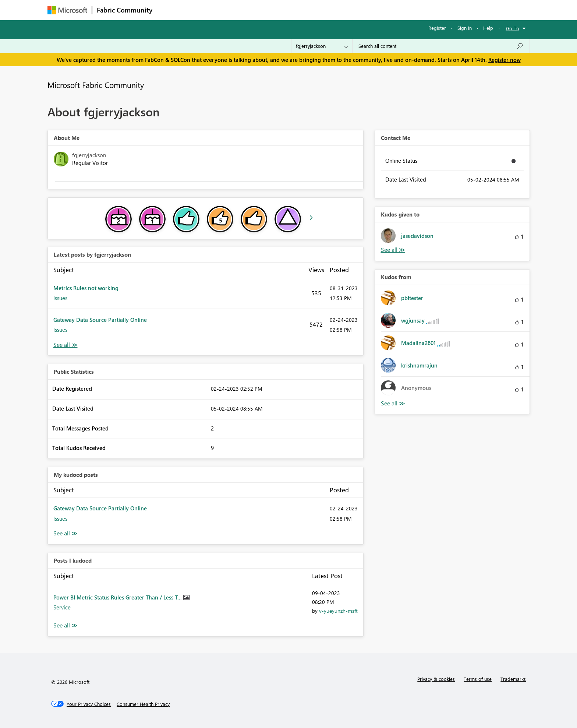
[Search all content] (441, 46)
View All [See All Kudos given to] (393, 250)
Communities (264, 10)
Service (62, 607)
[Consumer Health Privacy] (143, 704)
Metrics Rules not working (86, 288)
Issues (60, 298)
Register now (505, 60)
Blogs (297, 10)
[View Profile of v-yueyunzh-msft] (338, 611)
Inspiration (201, 10)
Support (357, 10)
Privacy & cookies (436, 679)
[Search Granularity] (322, 46)
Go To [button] (513, 28)
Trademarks (513, 679)
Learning (326, 10)
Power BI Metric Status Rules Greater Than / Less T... (118, 597)
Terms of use (478, 679)
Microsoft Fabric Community (96, 85)
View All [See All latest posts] (66, 345)
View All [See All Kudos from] (393, 403)
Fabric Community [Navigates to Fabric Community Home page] (125, 10)
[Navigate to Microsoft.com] (67, 10)
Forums (169, 10)
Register (437, 28)
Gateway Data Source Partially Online (100, 320)
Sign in (465, 28)
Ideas (232, 10)
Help (488, 28)
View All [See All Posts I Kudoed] (66, 625)
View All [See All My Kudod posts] (66, 533)
